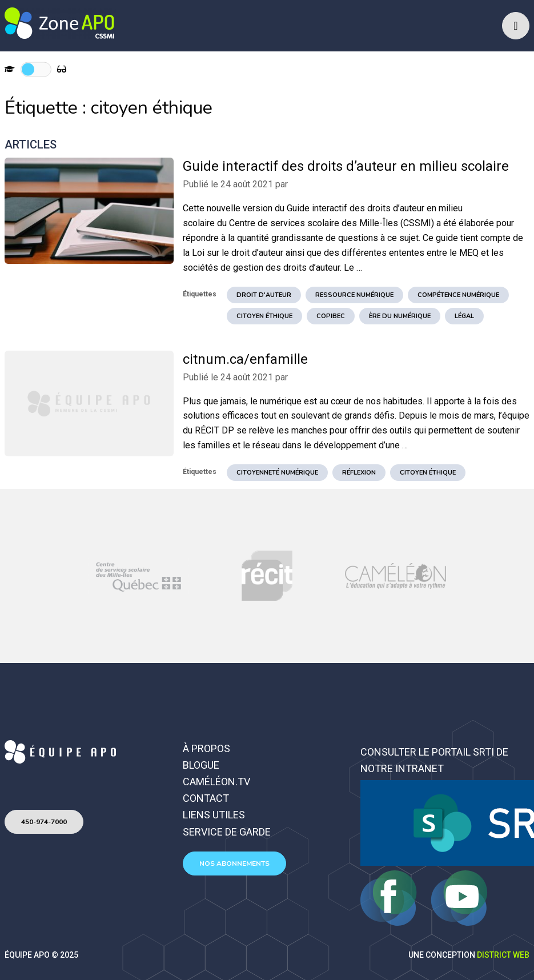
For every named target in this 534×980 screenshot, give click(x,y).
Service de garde (227, 832)
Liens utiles (214, 815)
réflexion (359, 473)
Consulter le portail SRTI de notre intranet (434, 760)
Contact (206, 798)
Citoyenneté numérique (277, 473)
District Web (503, 955)
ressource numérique (354, 295)
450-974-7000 (44, 822)
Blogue (201, 765)
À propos (206, 748)
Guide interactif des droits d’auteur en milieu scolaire (346, 166)
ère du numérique (400, 316)
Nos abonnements (234, 863)
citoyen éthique (264, 316)
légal (464, 316)
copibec (331, 316)
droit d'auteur (264, 295)
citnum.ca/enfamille (245, 359)
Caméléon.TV (216, 782)
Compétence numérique (458, 295)
